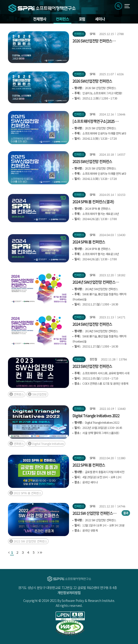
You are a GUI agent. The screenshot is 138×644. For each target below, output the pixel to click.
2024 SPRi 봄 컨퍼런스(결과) (93, 201)
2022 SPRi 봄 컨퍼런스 (89, 465)
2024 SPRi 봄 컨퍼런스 (89, 242)
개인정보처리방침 (69, 593)
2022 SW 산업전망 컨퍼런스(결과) (93, 513)
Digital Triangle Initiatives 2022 (96, 415)
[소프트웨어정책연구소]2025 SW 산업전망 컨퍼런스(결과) (96, 121)
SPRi (92, 34)
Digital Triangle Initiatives (48, 444)
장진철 (93, 359)
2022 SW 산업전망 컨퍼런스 (30, 541)
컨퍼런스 (62, 19)
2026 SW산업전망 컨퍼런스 (92, 81)
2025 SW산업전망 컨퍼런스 (92, 161)
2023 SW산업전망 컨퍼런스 (92, 366)
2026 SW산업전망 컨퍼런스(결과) (92, 41)
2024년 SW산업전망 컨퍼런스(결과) (94, 282)
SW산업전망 (39, 394)
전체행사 (40, 19)
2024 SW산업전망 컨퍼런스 (92, 324)
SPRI (93, 409)
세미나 (100, 19)
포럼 (82, 19)
